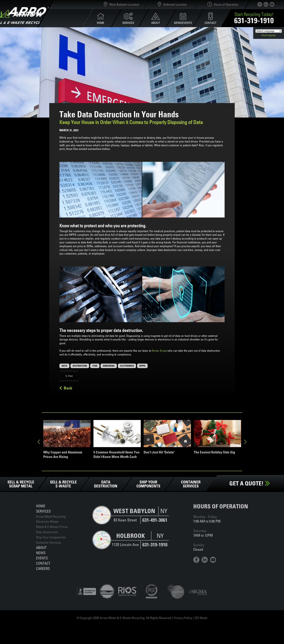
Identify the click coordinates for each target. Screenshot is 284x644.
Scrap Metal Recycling (51, 516)
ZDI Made (201, 618)
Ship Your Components (51, 537)
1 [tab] (126, 474)
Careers (43, 569)
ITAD (95, 366)
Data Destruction (47, 532)
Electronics (127, 366)
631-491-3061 (155, 520)
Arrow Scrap (159, 351)
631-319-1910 (254, 20)
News (41, 553)
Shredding (109, 366)
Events (42, 558)
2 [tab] (131, 474)
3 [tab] (137, 474)
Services (43, 511)
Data (64, 366)
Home (41, 506)
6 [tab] (153, 474)
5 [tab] (147, 474)
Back (66, 388)
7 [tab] (158, 474)
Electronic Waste (47, 522)
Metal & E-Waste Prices (52, 527)
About (41, 548)
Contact (43, 563)
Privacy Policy (183, 618)
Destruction (80, 366)
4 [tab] (142, 474)
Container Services (48, 542)
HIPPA (142, 366)
